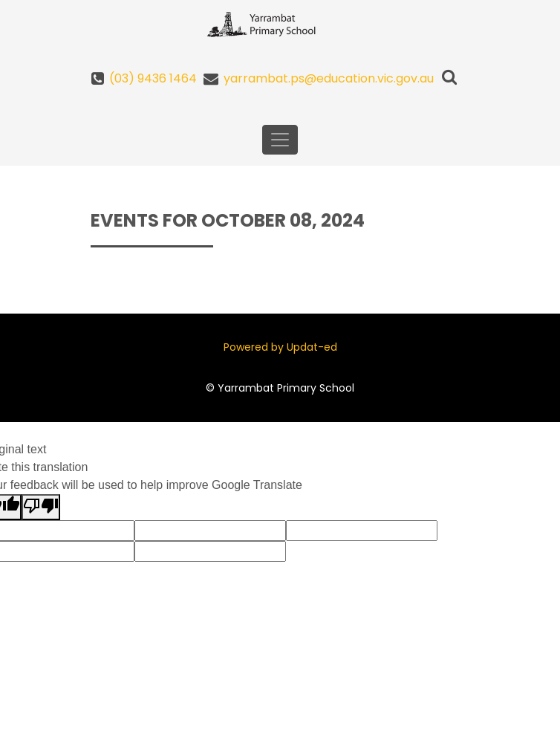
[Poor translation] (41, 507)
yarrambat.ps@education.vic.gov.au (329, 78)
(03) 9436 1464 (153, 78)
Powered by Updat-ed (280, 347)
